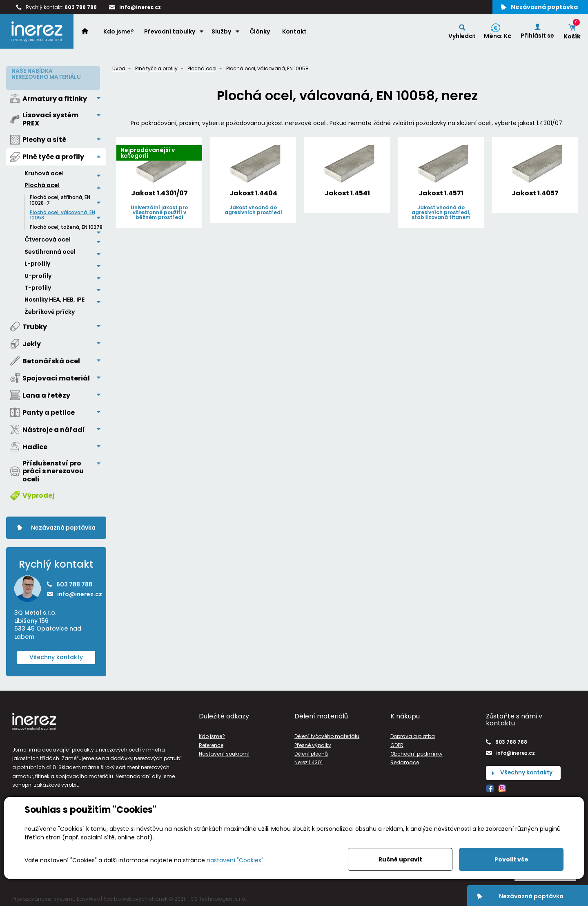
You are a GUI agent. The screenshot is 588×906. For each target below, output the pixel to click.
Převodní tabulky (170, 33)
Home (90, 33)
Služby (222, 33)
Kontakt (295, 33)
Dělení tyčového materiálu (327, 735)
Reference (211, 743)
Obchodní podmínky (416, 752)
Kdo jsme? (119, 33)
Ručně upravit (400, 859)
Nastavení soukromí (224, 752)
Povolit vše (511, 859)
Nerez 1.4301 (308, 760)
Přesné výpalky (313, 743)
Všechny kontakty (56, 655)
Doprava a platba (413, 735)
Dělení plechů (311, 752)
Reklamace (405, 760)
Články (261, 33)
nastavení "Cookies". (236, 860)
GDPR (397, 743)
